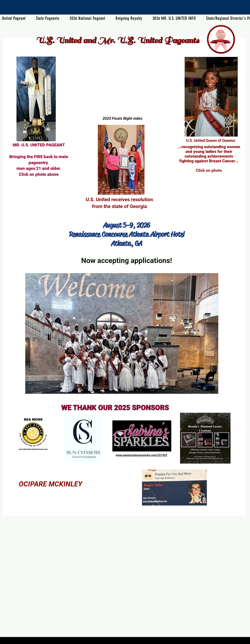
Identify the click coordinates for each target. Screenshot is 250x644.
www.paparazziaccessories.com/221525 (141, 455)
